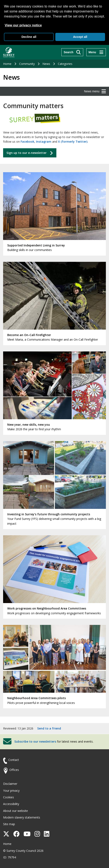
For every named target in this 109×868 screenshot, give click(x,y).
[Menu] (96, 52)
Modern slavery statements (22, 817)
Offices (14, 770)
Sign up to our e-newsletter (27, 153)
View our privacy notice (23, 25)
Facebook (27, 142)
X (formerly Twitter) (73, 142)
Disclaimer (10, 784)
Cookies (9, 797)
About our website (15, 811)
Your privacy (11, 791)
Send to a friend (49, 728)
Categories (65, 64)
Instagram (44, 142)
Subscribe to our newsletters (35, 741)
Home (7, 64)
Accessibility (11, 804)
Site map (9, 824)
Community (27, 64)
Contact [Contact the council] (14, 760)
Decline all (29, 37)
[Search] (72, 52)
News (46, 64)
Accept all (80, 37)
